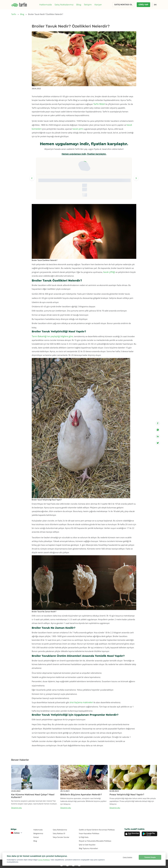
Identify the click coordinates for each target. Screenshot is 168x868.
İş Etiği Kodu (84, 837)
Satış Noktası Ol (59, 833)
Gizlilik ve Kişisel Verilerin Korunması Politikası (97, 830)
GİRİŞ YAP (143, 5)
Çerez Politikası (44, 860)
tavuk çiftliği (109, 272)
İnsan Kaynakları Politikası (89, 833)
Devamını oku (17, 808)
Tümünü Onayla (150, 857)
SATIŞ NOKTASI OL (123, 5)
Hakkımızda (45, 5)
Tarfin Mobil (99, 104)
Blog (79, 5)
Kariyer (98, 5)
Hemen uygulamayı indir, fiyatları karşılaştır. (84, 154)
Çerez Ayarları (127, 857)
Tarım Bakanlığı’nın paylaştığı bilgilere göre (52, 336)
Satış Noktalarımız (64, 5)
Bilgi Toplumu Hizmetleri (88, 848)
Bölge (14, 829)
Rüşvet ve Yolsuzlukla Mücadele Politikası (95, 841)
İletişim (88, 5)
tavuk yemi (78, 129)
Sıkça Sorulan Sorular (61, 837)
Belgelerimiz (38, 833)
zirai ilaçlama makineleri (81, 702)
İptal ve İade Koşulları (87, 845)
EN (155, 5)
